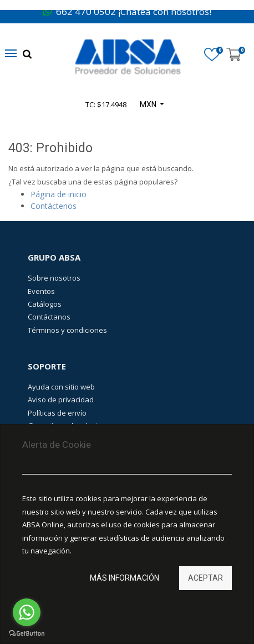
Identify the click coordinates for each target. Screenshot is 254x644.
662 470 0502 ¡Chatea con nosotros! (127, 11)
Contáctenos (54, 206)
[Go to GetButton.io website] (27, 633)
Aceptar (205, 578)
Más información (125, 578)
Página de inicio (59, 194)
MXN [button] (149, 104)
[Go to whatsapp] (27, 612)
